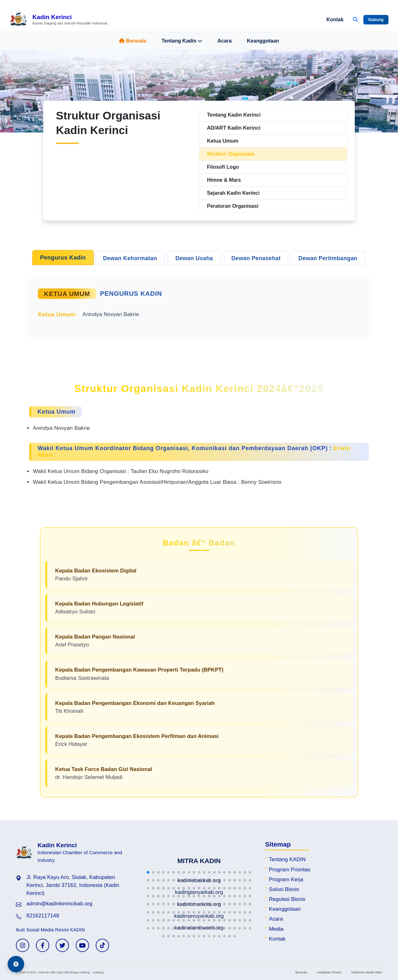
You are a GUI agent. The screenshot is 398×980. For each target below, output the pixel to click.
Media (276, 929)
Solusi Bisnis (284, 889)
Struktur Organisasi (231, 154)
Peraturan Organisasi (233, 206)
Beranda (133, 41)
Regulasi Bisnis (287, 899)
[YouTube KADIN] (82, 945)
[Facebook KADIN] (43, 945)
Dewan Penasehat (256, 258)
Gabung (376, 20)
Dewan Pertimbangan (328, 258)
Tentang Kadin (182, 41)
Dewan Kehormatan (130, 258)
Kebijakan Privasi (329, 972)
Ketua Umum (223, 141)
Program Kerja (286, 879)
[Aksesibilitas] (16, 964)
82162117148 (43, 916)
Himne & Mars (224, 180)
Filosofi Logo (223, 167)
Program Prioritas (290, 870)
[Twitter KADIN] (62, 945)
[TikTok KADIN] (102, 945)
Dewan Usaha (194, 258)
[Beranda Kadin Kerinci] (58, 20)
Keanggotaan (263, 41)
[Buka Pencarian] (355, 20)
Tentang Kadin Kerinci (234, 115)
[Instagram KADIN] (23, 945)
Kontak (335, 20)
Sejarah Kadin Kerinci (233, 193)
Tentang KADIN (287, 859)
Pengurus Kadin (63, 257)
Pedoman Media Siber (367, 972)
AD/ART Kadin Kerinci (234, 128)
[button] (148, 872)
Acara (224, 41)
